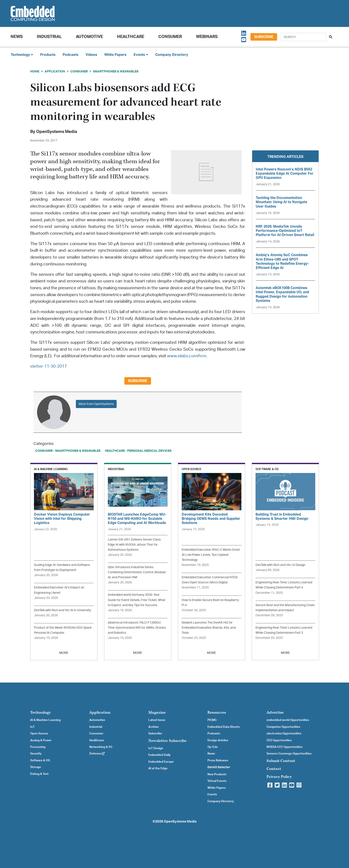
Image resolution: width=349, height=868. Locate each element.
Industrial (49, 37)
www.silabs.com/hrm (187, 356)
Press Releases (218, 760)
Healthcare (131, 37)
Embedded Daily (159, 755)
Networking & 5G (101, 747)
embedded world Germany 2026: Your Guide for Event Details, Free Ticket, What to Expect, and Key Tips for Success (137, 600)
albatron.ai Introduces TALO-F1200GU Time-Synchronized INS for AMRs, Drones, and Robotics (137, 628)
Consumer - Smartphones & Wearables (68, 451)
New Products (217, 774)
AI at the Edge (158, 768)
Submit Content (281, 761)
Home (35, 71)
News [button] (17, 37)
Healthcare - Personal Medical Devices (138, 451)
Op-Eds (213, 747)
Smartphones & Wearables (116, 71)
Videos (91, 55)
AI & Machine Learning (45, 720)
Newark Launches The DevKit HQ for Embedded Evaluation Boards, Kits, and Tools (209, 628)
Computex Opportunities (283, 727)
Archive (154, 727)
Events (212, 794)
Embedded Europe (161, 762)
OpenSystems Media (57, 132)
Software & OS (40, 760)
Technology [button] (22, 55)
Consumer (170, 37)
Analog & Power (41, 740)
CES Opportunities (279, 740)
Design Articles (218, 740)
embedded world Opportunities (288, 720)
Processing (38, 747)
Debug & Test (39, 774)
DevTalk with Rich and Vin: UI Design (280, 565)
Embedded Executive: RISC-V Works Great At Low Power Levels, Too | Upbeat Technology (211, 555)
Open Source (39, 734)
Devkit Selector (219, 767)
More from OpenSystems (96, 404)
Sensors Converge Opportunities (289, 754)
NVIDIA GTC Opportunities (285, 747)
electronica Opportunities (284, 734)
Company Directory (172, 55)
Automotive (89, 37)
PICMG (212, 720)
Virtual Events (217, 781)
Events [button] (141, 55)
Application (55, 71)
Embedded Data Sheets (224, 727)
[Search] (303, 37)
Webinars (207, 37)
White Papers (115, 55)
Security (36, 754)
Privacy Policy (279, 777)
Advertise (275, 712)
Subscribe (264, 37)
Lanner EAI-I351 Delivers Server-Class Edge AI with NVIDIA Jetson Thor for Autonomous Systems (134, 545)
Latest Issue (157, 720)
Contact (274, 769)
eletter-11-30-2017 (49, 366)
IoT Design (156, 748)
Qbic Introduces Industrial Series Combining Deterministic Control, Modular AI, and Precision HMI (137, 572)
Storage (36, 767)
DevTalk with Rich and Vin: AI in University (62, 610)
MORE (64, 653)
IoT (32, 727)
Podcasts (71, 55)
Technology (40, 712)
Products (48, 55)
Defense (97, 754)
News (211, 754)
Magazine (157, 712)
